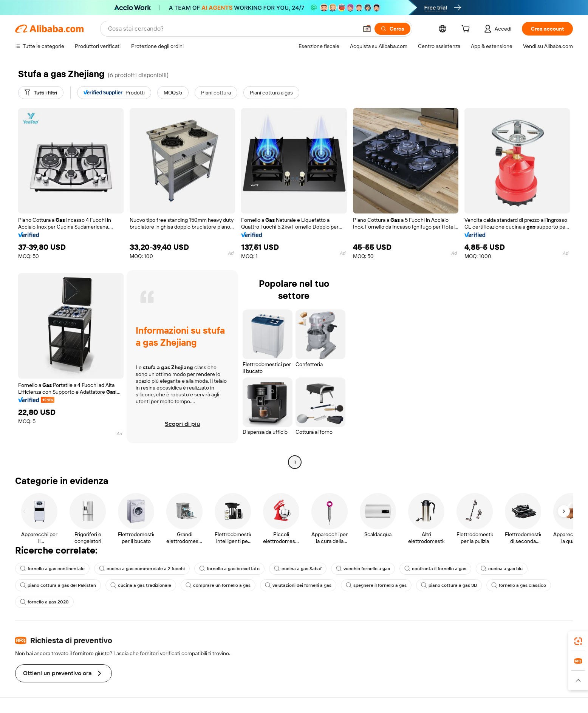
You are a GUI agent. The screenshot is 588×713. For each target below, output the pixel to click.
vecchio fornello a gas (363, 569)
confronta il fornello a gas (435, 569)
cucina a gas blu (502, 569)
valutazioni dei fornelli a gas (298, 585)
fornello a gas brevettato (229, 569)
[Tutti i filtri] (41, 93)
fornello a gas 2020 (44, 602)
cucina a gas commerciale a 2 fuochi (142, 569)
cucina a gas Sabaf (298, 569)
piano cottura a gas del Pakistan (58, 585)
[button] (367, 29)
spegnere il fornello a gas (376, 585)
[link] (578, 641)
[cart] (467, 30)
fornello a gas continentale (52, 569)
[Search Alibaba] (232, 29)
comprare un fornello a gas (218, 585)
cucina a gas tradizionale (141, 585)
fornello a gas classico (519, 585)
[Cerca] (392, 29)
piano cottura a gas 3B (449, 585)
